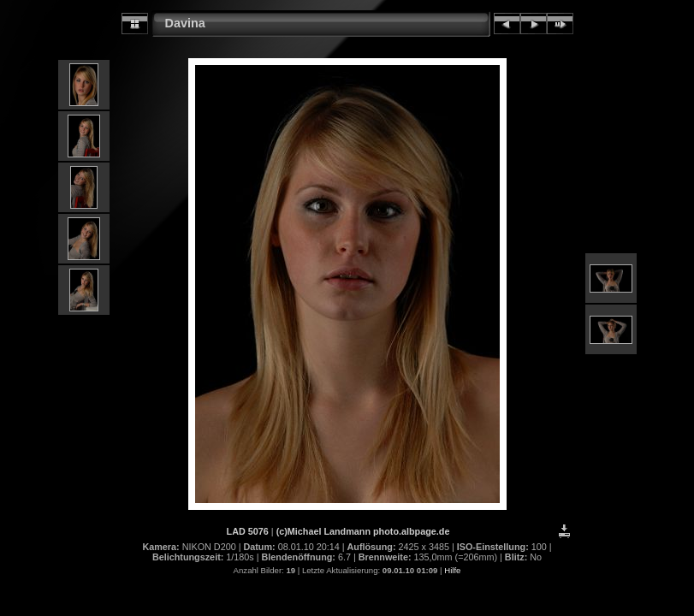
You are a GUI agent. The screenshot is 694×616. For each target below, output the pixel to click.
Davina (185, 23)
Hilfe (452, 570)
